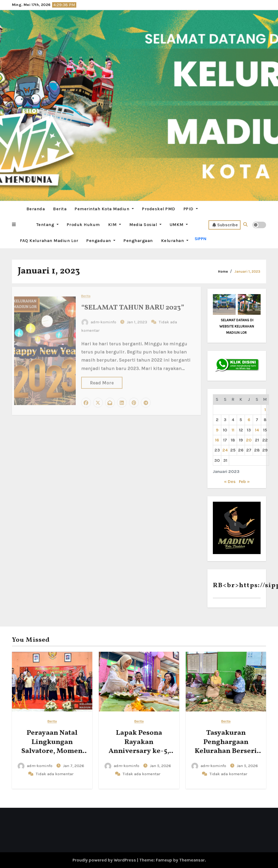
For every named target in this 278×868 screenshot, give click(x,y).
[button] (14, 225)
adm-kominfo (36, 766)
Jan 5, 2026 (160, 766)
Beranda (36, 209)
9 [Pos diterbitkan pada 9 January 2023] (217, 430)
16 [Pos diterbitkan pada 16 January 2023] (217, 440)
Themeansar (192, 860)
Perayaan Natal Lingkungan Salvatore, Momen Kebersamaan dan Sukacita (52, 751)
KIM (115, 225)
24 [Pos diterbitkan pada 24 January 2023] (225, 450)
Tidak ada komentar (55, 774)
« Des (230, 481)
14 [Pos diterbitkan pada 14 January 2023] (257, 430)
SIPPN (200, 239)
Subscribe (225, 225)
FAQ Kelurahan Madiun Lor (49, 241)
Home (223, 271)
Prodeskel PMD (159, 209)
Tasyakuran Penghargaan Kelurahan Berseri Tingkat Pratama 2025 (226, 751)
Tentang (48, 225)
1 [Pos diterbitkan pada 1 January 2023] (265, 410)
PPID (191, 209)
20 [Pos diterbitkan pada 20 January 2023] (249, 440)
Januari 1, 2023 (247, 271)
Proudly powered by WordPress (105, 860)
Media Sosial (145, 225)
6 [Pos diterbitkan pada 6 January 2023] (249, 420)
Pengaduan (101, 241)
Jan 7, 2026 (74, 766)
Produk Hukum (83, 225)
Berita (60, 209)
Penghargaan (138, 241)
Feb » (244, 481)
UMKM (179, 225)
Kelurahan (175, 241)
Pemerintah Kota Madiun (104, 209)
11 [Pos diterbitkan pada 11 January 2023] (233, 430)
